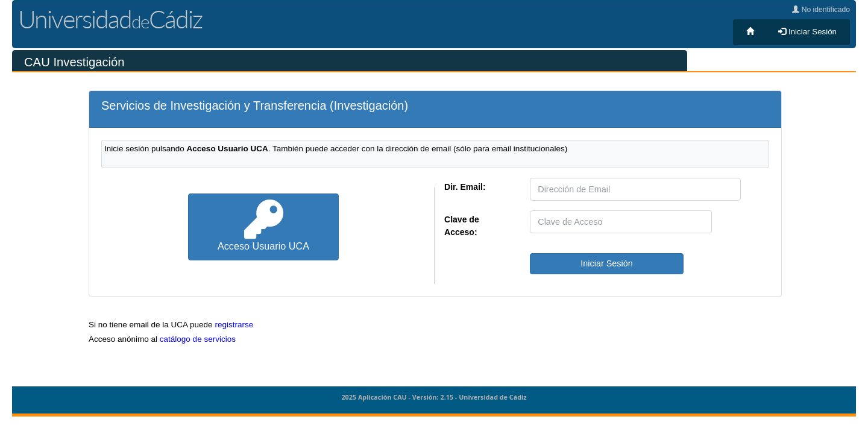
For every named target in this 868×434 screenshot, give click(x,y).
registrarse (234, 325)
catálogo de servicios (198, 339)
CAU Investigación (74, 62)
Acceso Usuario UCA (263, 226)
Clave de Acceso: (462, 226)
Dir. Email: (465, 187)
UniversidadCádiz (110, 19)
